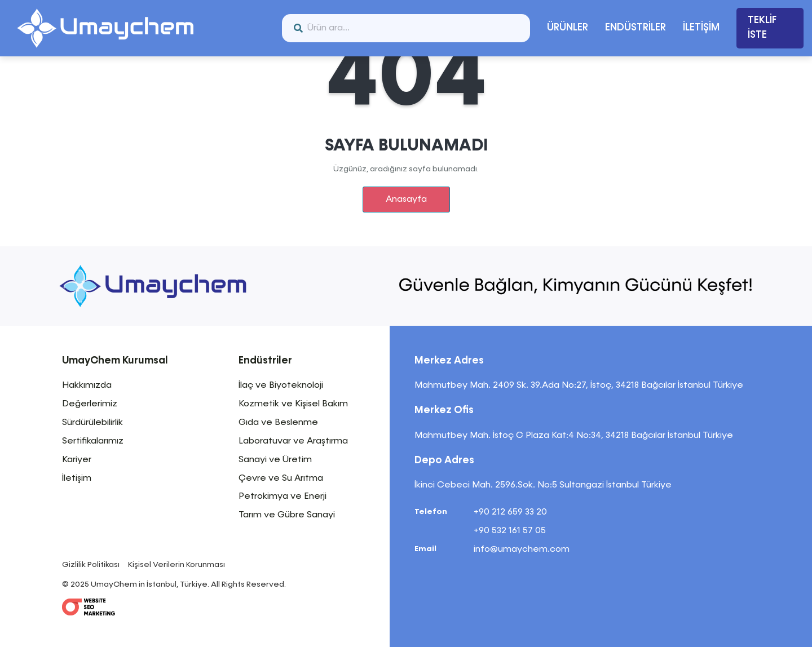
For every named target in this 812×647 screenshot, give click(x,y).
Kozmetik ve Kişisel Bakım (293, 404)
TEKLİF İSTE (762, 28)
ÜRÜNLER (568, 28)
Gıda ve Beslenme (278, 423)
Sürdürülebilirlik (92, 423)
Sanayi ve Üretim (275, 460)
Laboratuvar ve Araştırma (293, 441)
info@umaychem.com (522, 549)
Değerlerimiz (90, 404)
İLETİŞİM (701, 28)
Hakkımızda (87, 385)
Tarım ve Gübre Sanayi (287, 515)
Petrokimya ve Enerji (283, 497)
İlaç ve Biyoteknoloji (281, 385)
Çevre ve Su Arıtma (281, 478)
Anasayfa (406, 200)
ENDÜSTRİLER (636, 28)
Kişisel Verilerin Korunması (176, 565)
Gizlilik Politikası (91, 565)
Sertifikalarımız (93, 441)
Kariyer (77, 460)
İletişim (77, 478)
